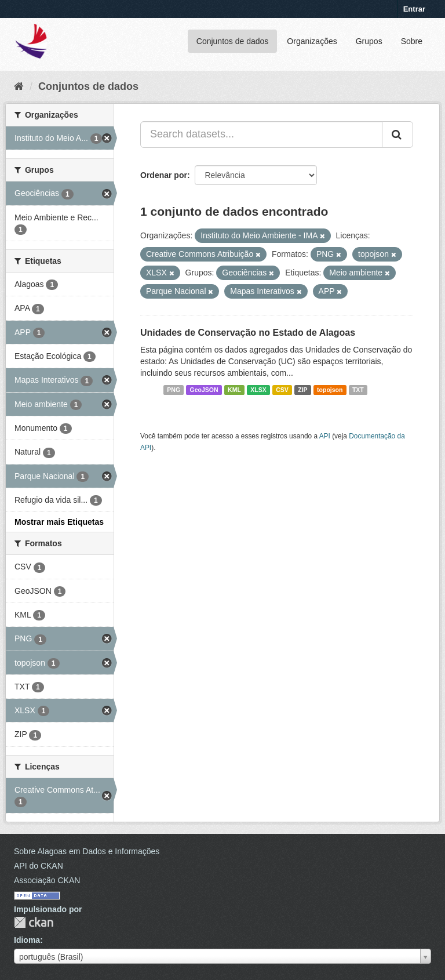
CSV (282, 390)
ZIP (302, 390)
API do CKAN (39, 866)
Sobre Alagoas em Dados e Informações (87, 851)
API (325, 436)
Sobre (412, 41)
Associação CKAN (47, 880)
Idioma (27, 940)
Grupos (369, 41)
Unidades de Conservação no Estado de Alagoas (248, 333)
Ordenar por (164, 175)
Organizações (312, 41)
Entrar (414, 9)
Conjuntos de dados (233, 41)
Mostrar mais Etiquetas (59, 522)
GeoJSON (204, 390)
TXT (358, 390)
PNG (174, 390)
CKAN (34, 922)
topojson (330, 390)
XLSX (258, 390)
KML (234, 390)
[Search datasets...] (261, 135)
